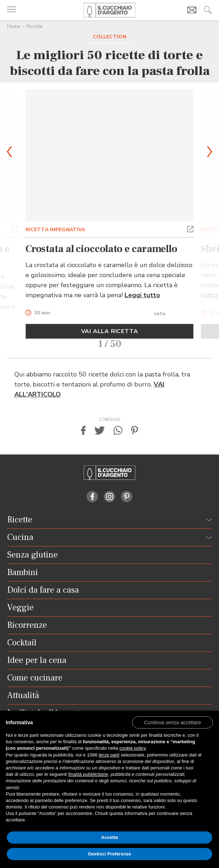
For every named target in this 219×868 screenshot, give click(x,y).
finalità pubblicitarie (88, 774)
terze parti (109, 755)
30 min (42, 313)
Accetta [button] (110, 837)
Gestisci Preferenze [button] (110, 854)
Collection (109, 37)
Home (14, 26)
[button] (15, 228)
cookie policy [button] (132, 748)
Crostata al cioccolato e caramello (101, 249)
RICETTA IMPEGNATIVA (55, 230)
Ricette (35, 26)
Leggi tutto (142, 295)
